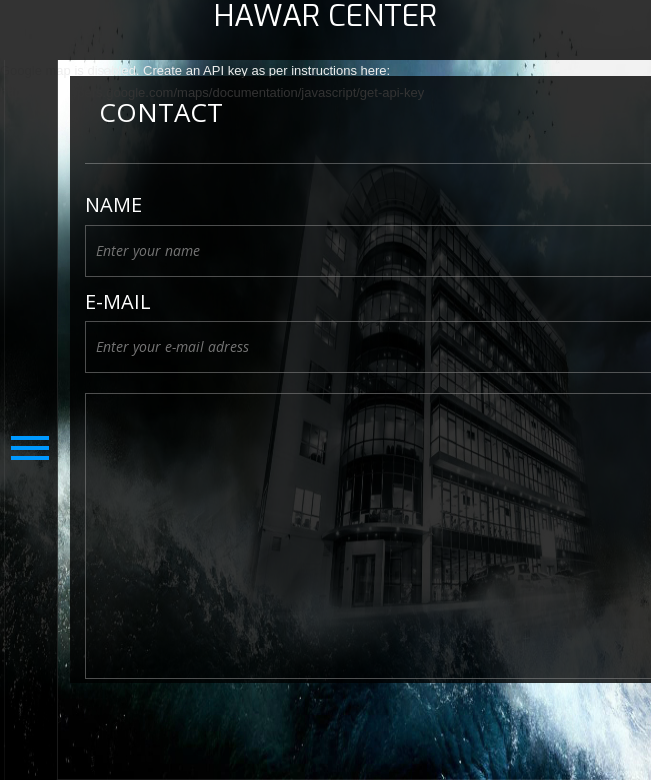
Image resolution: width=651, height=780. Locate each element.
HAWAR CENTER (325, 16)
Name (113, 205)
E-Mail (118, 302)
